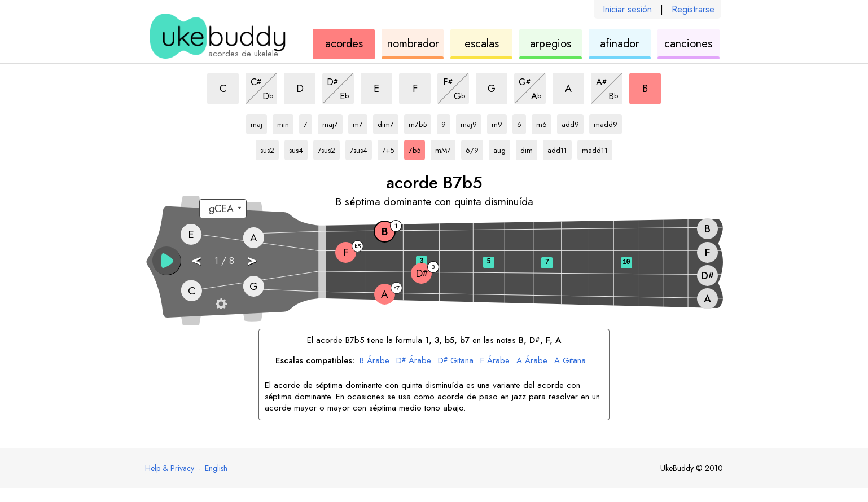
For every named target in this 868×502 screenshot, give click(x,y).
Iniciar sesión (627, 9)
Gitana (456, 361)
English (216, 468)
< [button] (196, 260)
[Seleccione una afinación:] (223, 209)
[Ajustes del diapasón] (221, 303)
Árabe (374, 361)
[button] (166, 261)
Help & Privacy (170, 468)
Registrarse (693, 9)
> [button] (252, 260)
